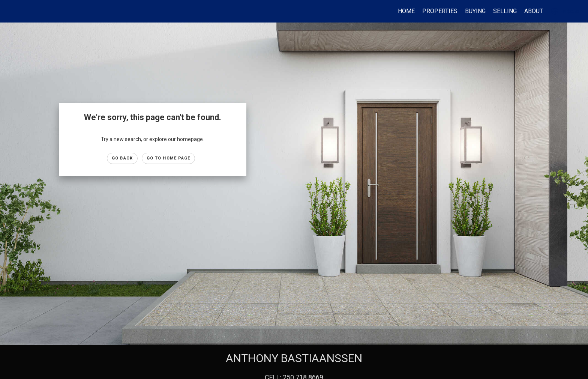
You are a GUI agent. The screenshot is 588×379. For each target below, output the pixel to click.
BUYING (475, 11)
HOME (406, 11)
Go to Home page (169, 158)
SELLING (505, 11)
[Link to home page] (10, 11)
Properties (440, 11)
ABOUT (534, 11)
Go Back (122, 158)
